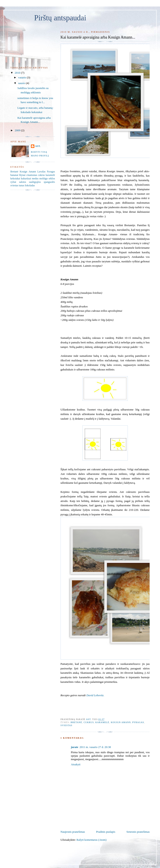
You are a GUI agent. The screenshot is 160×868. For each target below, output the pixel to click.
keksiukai (15, 179)
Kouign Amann (121, 722)
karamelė (102, 722)
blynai (22, 175)
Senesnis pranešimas (138, 832)
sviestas (66, 725)
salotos (22, 182)
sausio (22, 83)
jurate (75, 747)
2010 (18, 73)
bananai (14, 175)
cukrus (89, 722)
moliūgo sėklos (47, 179)
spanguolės (49, 182)
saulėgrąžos (35, 182)
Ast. (38, 146)
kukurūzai (26, 179)
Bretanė (76, 722)
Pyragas (138, 722)
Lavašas (42, 172)
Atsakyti (76, 764)
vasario (23, 77)
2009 (18, 130)
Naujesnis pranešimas (73, 832)
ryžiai (13, 182)
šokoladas (30, 186)
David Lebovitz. (95, 695)
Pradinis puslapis (106, 832)
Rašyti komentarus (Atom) (92, 840)
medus (35, 179)
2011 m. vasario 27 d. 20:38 (95, 747)
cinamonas (32, 175)
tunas (22, 186)
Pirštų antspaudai (60, 18)
